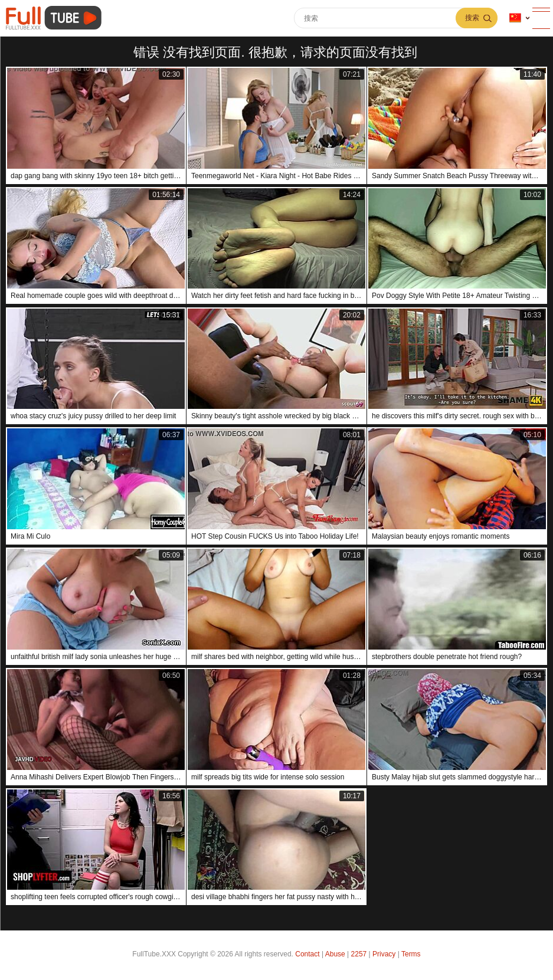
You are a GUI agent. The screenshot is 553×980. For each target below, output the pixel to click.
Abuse (335, 954)
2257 (359, 954)
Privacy (384, 954)
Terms (411, 954)
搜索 (472, 18)
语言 (515, 18)
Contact (307, 954)
